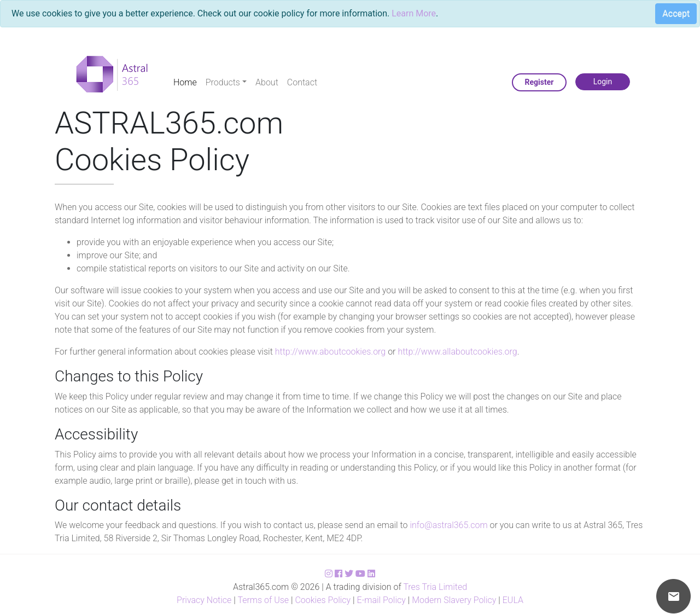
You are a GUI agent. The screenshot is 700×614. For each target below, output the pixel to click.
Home (185, 82)
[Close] (672, 16)
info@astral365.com (448, 525)
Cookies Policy (323, 600)
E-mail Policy (381, 600)
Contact (302, 82)
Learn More (414, 13)
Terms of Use (263, 600)
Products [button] (223, 82)
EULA (513, 600)
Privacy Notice (204, 600)
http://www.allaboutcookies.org (457, 352)
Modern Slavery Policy (454, 600)
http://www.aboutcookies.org (331, 352)
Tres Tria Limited (435, 587)
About (267, 82)
